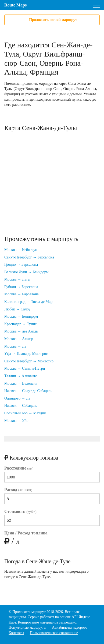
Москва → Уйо (16, 421)
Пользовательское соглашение (54, 633)
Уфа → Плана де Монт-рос (26, 354)
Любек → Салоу (17, 309)
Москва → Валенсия (21, 384)
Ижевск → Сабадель (21, 406)
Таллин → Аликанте (21, 376)
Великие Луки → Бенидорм (26, 272)
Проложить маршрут (29, 612)
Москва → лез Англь (21, 331)
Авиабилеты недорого (69, 627)
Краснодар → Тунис (20, 324)
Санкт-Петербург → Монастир (29, 361)
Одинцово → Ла (17, 398)
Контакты (16, 633)
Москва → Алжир (19, 339)
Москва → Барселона (21, 294)
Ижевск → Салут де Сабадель (28, 391)
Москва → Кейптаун (21, 250)
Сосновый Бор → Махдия (25, 413)
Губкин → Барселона (21, 287)
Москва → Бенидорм (21, 316)
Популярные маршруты (27, 627)
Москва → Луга (17, 279)
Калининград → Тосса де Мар (28, 302)
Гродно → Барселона (21, 265)
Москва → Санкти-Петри (25, 368)
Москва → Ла (15, 346)
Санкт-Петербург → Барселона (29, 257)
